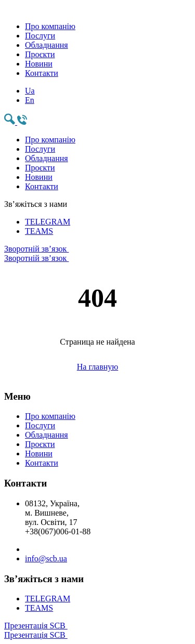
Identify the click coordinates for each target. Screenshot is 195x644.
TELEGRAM (48, 222)
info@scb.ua (46, 558)
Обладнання (47, 45)
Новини (39, 64)
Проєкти (40, 54)
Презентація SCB (97, 630)
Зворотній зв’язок (97, 254)
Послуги (40, 36)
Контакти (42, 73)
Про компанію (50, 26)
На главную (98, 367)
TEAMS (39, 231)
